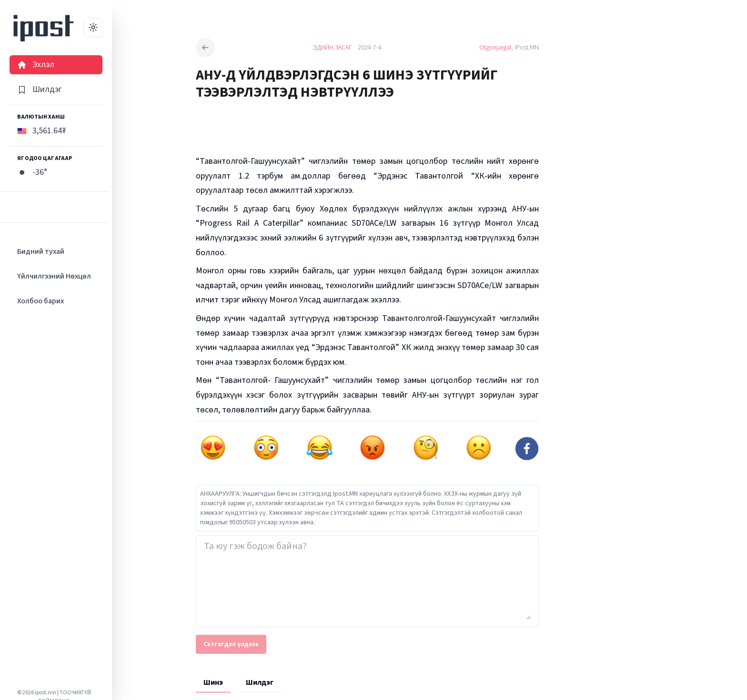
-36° (32, 172)
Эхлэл (36, 65)
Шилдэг (40, 89)
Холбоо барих (40, 301)
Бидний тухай (41, 251)
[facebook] (527, 449)
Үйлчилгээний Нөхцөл (54, 276)
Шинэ (213, 682)
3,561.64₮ (42, 131)
